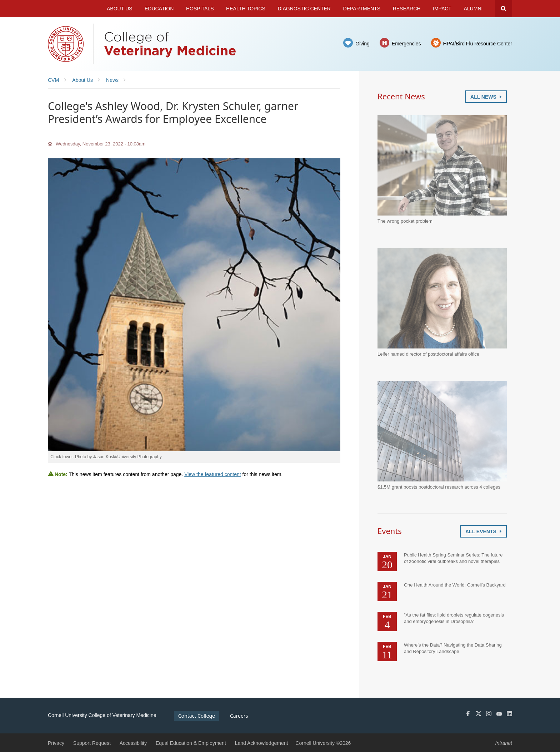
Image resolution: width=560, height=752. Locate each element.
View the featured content (213, 474)
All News (486, 97)
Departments (362, 9)
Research (407, 9)
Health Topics (246, 9)
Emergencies (406, 44)
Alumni (473, 9)
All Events (483, 531)
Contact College (197, 716)
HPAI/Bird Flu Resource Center (478, 44)
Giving (362, 44)
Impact (442, 9)
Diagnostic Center (304, 9)
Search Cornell (504, 9)
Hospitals (200, 9)
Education (159, 9)
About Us (119, 9)
